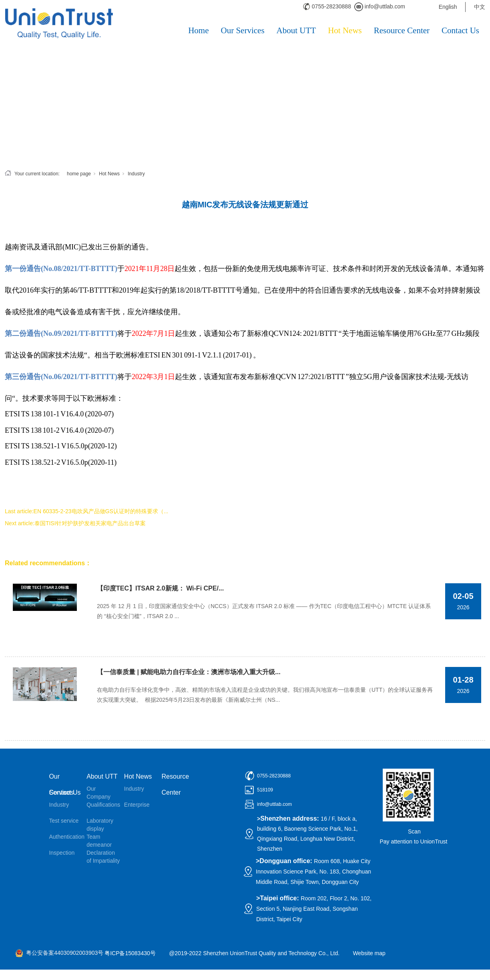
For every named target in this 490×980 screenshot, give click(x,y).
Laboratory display (100, 825)
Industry (136, 174)
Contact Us (460, 30)
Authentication (66, 837)
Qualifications (103, 805)
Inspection (62, 853)
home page (79, 174)
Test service (64, 821)
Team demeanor (99, 841)
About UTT (296, 30)
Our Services (243, 30)
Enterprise (137, 805)
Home (198, 30)
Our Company (98, 793)
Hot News (345, 30)
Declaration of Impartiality (103, 857)
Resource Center (402, 30)
